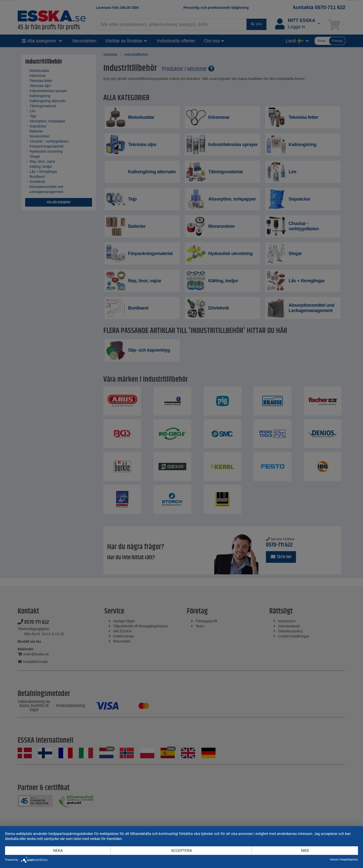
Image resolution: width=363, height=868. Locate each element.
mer (305, 851)
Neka (58, 851)
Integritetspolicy (349, 860)
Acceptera (181, 851)
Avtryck (334, 860)
